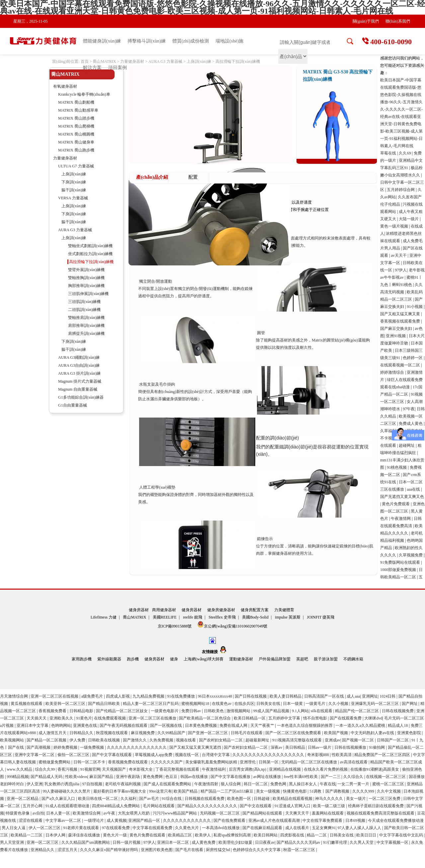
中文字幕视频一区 (393, 842)
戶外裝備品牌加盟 (275, 659)
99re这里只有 (161, 791)
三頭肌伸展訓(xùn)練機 (88, 294)
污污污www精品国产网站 (175, 813)
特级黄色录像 (18, 813)
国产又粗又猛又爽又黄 (401, 314)
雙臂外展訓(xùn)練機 (86, 270)
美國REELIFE (165, 617)
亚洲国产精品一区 (145, 820)
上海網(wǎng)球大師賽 (204, 659)
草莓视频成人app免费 (154, 755)
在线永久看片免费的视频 (326, 769)
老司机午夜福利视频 (123, 784)
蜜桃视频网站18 (196, 704)
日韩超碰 (262, 799)
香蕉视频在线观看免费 (401, 321)
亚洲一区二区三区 (43, 842)
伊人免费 (78, 740)
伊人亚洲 (35, 784)
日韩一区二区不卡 (90, 762)
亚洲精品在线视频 (285, 769)
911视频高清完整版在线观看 (298, 740)
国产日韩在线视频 (251, 696)
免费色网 (279, 784)
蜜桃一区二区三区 (389, 784)
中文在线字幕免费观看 (323, 820)
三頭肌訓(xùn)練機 (84, 302)
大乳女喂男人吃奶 (134, 813)
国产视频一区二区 (358, 740)
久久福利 (129, 799)
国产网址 (410, 704)
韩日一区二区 (256, 784)
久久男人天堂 (362, 842)
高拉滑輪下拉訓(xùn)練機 (238, 61)
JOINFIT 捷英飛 (321, 617)
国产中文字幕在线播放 (231, 777)
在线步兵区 (244, 704)
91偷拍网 (377, 747)
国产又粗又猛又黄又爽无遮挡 (196, 747)
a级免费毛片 (93, 696)
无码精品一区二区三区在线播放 (310, 762)
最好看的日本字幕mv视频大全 (120, 791)
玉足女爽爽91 (324, 828)
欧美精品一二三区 (27, 835)
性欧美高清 (342, 755)
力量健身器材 (132, 61)
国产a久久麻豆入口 (59, 799)
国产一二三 (331, 777)
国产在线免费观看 (230, 820)
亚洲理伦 (248, 762)
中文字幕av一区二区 (64, 820)
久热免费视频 (162, 740)
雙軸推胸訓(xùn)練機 (86, 278)
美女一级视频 (268, 791)
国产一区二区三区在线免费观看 (294, 733)
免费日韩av (192, 711)
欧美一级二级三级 (330, 806)
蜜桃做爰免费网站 (55, 762)
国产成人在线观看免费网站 (168, 784)
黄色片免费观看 (396, 504)
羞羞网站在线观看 (328, 813)
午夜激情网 (401, 519)
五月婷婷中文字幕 (285, 718)
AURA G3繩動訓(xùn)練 (79, 357)
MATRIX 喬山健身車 (76, 142)
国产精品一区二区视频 (47, 740)
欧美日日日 (367, 835)
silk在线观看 (322, 711)
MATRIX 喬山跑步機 (76, 150)
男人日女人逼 (14, 828)
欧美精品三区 (180, 835)
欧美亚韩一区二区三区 (66, 704)
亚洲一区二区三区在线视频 (55, 696)
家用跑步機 (82, 659)
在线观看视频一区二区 (401, 365)
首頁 (85, 61)
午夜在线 (328, 784)
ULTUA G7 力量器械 (76, 166)
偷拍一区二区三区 (74, 755)
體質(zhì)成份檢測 (191, 41)
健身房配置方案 (255, 610)
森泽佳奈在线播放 (85, 835)
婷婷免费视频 (66, 747)
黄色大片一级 (115, 835)
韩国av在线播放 (195, 777)
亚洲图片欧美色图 (157, 850)
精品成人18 (398, 725)
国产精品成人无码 (47, 777)
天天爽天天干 (298, 813)
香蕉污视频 (68, 769)
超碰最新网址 (258, 740)
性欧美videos (76, 777)
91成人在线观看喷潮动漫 (68, 806)
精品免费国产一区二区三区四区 (383, 755)
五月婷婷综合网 (401, 190)
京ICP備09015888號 (175, 626)
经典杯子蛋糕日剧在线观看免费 (376, 806)
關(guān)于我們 (366, 21)
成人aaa (353, 696)
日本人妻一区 (59, 813)
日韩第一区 (269, 762)
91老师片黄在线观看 (82, 828)
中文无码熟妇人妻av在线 (373, 733)
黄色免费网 (153, 777)
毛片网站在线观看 (159, 806)
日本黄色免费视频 (201, 725)
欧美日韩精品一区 (250, 718)
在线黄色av (222, 704)
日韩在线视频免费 (398, 711)
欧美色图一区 (240, 799)
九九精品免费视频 (149, 696)
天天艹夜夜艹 (263, 725)
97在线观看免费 (116, 828)
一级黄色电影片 (165, 711)
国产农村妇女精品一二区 (221, 740)
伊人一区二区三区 (45, 828)
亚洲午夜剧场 (128, 777)
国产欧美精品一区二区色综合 (205, 718)
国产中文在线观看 (256, 806)
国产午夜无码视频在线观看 (124, 725)
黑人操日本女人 (303, 784)
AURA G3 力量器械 (165, 61)
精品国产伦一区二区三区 (357, 711)
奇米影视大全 (141, 769)
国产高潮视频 (39, 747)
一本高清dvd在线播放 (221, 828)
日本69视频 (356, 820)
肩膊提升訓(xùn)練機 (86, 334)
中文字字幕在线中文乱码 (402, 835)
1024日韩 (388, 696)
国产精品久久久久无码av (299, 842)
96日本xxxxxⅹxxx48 (215, 696)
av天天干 (399, 255)
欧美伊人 (203, 835)
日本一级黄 (293, 704)
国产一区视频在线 (167, 725)
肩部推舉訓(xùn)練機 (86, 326)
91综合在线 (172, 799)
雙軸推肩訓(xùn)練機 (86, 318)
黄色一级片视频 (395, 226)
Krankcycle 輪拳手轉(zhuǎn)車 (84, 94)
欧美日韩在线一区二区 (98, 799)
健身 (174, 659)
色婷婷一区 (413, 358)
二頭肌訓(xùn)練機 (84, 310)
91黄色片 (84, 718)
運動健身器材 (241, 659)
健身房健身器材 (221, 610)
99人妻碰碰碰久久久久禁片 (67, 791)
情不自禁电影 (316, 718)
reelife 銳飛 (193, 617)
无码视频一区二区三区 (220, 813)
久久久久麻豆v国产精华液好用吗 (109, 850)
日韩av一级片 (320, 747)
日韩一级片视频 (127, 842)
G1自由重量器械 (73, 405)
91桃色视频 (397, 467)
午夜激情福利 (214, 769)
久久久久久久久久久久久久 (187, 820)
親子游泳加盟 (326, 659)
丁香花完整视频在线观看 (178, 769)
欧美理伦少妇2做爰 (236, 842)
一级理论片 (94, 820)
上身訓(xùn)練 (199, 61)
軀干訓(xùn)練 (74, 190)
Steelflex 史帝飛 (222, 617)
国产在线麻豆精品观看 (263, 828)
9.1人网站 (300, 711)
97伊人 (401, 270)
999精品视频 (18, 777)
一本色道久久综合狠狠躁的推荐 (305, 725)
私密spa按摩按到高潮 (233, 835)
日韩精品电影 (82, 711)
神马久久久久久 (330, 799)
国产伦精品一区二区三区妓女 (122, 711)
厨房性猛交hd (218, 850)
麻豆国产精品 (102, 777)
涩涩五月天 (68, 850)
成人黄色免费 (204, 842)
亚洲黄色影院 (410, 733)
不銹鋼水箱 (353, 659)
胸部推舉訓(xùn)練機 (86, 286)
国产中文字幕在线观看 (112, 755)
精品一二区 (317, 835)
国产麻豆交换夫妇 (397, 329)
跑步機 (133, 659)
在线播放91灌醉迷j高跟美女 (375, 769)
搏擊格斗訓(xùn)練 (146, 41)
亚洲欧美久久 (62, 718)
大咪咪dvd (373, 718)
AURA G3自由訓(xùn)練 (79, 365)
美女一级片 (356, 799)
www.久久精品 (20, 769)
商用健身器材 (164, 610)
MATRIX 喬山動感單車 (78, 110)
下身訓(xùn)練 (74, 182)
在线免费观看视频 (110, 718)
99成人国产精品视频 (272, 711)
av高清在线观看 (354, 762)
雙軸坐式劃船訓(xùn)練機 (90, 246)
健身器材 (284, 553)
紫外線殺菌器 (109, 659)
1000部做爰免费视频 (399, 570)
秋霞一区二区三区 (300, 850)
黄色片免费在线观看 (148, 835)
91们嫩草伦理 (336, 842)
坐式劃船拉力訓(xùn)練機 (90, 254)
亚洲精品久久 (43, 850)
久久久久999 (364, 791)
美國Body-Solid (255, 617)
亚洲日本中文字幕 (33, 725)
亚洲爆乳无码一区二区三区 (375, 704)
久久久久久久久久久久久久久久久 (137, 747)
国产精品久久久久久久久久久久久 (208, 806)
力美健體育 (284, 610)
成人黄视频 (117, 820)
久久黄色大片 (187, 828)
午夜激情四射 (207, 784)
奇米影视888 (319, 755)
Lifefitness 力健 (104, 617)
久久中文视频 (389, 791)
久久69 (405, 153)
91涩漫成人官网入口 (293, 806)
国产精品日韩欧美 (104, 704)
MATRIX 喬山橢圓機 (76, 134)
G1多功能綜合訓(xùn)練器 (81, 397)
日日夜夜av (265, 842)
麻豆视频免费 (143, 733)
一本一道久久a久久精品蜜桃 (361, 725)
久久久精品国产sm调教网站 (86, 842)
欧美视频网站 (12, 740)
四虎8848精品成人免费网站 (116, 806)
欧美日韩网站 (266, 835)
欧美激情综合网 (87, 813)
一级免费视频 (92, 747)
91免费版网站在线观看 (401, 562)
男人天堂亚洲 (12, 842)
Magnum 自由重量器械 (78, 389)
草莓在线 (389, 153)
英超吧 (302, 659)
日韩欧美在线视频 (104, 740)
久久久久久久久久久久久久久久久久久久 (269, 755)
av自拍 (38, 813)
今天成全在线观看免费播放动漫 (396, 820)
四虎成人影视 (118, 696)
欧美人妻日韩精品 (286, 696)
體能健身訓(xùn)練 (102, 41)
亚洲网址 (370, 696)
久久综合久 (354, 777)
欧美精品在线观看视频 (293, 799)
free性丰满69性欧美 (301, 777)
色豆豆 (172, 777)
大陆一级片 (409, 219)
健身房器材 (139, 610)
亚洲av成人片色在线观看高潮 (275, 820)
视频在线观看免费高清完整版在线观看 (381, 813)
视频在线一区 (187, 755)
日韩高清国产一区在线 (325, 696)
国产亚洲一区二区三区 (208, 733)
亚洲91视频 (396, 336)
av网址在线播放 (268, 777)
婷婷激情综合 (393, 372)
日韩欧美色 (214, 711)
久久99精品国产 (172, 733)
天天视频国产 (114, 769)
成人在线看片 (298, 828)
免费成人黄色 (411, 424)
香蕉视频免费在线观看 (128, 762)
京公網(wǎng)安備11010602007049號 (232, 625)
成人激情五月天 (53, 733)
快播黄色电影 (295, 791)
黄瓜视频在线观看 (27, 704)
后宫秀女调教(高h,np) (248, 769)
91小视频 (415, 307)
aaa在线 (414, 489)
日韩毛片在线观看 (247, 733)
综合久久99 (45, 769)
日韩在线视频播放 (351, 747)
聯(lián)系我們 (398, 21)
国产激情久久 (135, 740)
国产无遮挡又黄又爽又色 (402, 497)
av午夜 (110, 813)
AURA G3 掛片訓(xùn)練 (79, 373)
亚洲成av (333, 740)
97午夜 (409, 409)
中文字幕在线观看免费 (153, 828)
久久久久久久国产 (167, 762)
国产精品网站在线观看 (263, 813)
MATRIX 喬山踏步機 (76, 118)
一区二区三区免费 (385, 799)
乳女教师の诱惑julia (62, 784)
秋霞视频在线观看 (112, 733)
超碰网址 (407, 445)
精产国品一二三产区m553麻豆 (227, 791)
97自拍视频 (93, 784)
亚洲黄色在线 (85, 725)
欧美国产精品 (186, 791)
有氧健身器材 (65, 86)
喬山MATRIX (104, 61)
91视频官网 (90, 769)
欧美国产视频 (337, 733)
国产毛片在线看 (190, 850)
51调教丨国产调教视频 (330, 791)
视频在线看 (186, 740)
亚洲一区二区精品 (23, 799)
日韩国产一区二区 (393, 740)
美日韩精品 (296, 747)
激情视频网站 (239, 711)
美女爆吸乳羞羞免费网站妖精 (212, 762)
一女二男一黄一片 (354, 784)
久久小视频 (339, 704)
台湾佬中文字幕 (216, 755)
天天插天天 (37, 718)
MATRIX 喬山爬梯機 (76, 126)
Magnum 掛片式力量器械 (80, 381)
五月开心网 (33, 806)
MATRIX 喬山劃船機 (76, 102)
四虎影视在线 (293, 835)
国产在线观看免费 (346, 718)
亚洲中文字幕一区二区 (35, 755)
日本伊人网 (56, 835)
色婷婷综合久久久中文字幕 (257, 850)
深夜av (277, 747)
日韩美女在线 (269, 704)
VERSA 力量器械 (73, 198)
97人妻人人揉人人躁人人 (360, 828)
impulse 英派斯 (288, 617)
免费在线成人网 (234, 725)
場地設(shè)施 (229, 41)
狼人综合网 (231, 784)
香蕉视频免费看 (53, 711)
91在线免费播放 (181, 696)
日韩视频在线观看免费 (205, 799)
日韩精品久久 (82, 733)
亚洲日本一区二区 (173, 842)
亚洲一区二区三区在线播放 (153, 718)
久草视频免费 (411, 555)
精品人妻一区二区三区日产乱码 (151, 704)
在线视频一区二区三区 (386, 777)
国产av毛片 (149, 799)
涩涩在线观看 (31, 820)
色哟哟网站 (61, 725)
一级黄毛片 (316, 704)
